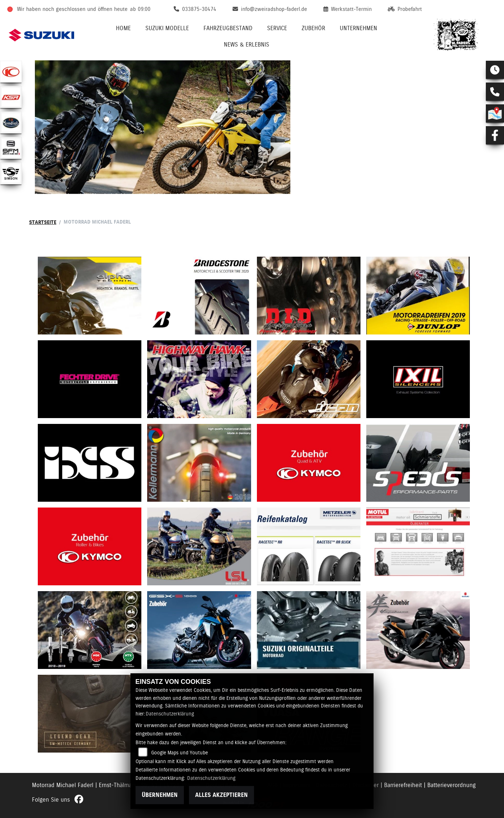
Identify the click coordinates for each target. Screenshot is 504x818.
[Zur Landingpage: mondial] (11, 123)
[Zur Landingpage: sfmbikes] (11, 148)
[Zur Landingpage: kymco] (11, 72)
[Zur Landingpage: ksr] (11, 97)
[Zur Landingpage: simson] (11, 173)
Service (277, 28)
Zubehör (313, 28)
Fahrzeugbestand (228, 28)
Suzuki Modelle (167, 28)
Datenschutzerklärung (170, 714)
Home (123, 28)
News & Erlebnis (247, 45)
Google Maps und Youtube (180, 753)
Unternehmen (358, 28)
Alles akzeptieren (221, 795)
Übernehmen (160, 795)
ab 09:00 (140, 9)
